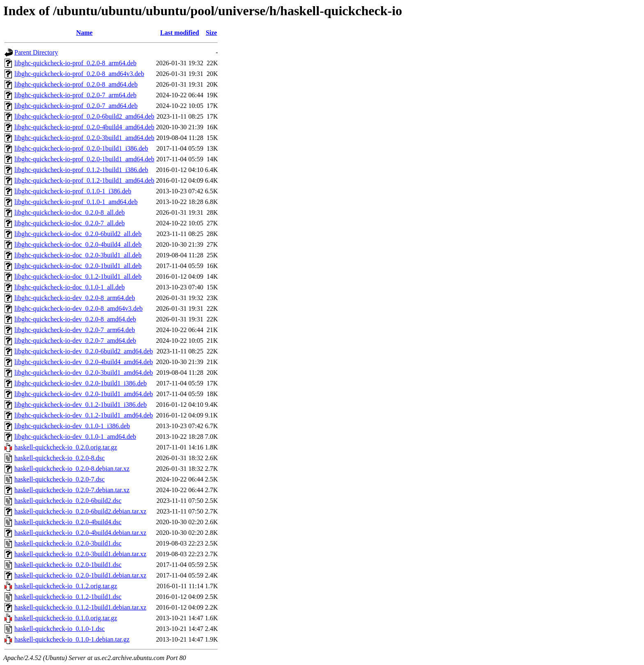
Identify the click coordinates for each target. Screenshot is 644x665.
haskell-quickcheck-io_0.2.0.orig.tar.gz (66, 447)
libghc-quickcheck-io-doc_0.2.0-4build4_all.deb (78, 244)
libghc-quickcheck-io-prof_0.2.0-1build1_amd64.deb (84, 159)
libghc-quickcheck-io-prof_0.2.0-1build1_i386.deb (81, 148)
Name (84, 33)
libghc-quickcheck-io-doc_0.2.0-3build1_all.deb (78, 255)
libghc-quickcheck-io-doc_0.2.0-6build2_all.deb (78, 234)
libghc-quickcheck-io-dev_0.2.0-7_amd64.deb (75, 341)
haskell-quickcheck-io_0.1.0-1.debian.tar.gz (72, 639)
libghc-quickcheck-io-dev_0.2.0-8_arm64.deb (75, 298)
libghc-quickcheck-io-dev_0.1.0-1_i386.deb (72, 426)
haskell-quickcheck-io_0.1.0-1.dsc (60, 629)
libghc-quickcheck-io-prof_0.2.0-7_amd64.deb (76, 106)
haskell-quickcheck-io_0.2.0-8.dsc (60, 458)
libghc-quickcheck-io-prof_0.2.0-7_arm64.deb (75, 95)
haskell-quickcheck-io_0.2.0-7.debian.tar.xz (72, 490)
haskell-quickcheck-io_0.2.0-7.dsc (60, 479)
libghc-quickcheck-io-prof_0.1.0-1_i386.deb (73, 191)
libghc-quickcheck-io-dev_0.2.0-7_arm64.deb (75, 330)
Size (212, 33)
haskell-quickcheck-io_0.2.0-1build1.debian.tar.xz (80, 575)
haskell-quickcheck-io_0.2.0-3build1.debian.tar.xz (80, 554)
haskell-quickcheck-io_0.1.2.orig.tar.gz (66, 586)
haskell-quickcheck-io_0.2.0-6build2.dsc (68, 501)
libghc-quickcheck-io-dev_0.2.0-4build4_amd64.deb (84, 362)
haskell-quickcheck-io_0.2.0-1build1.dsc (68, 565)
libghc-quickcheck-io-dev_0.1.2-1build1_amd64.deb (84, 415)
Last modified (180, 33)
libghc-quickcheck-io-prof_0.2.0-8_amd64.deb (76, 84)
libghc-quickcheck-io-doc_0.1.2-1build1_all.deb (78, 276)
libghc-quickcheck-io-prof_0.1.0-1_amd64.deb (76, 202)
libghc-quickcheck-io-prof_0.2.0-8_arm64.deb (75, 63)
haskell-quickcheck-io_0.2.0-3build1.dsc (68, 543)
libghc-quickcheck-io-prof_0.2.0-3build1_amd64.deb (84, 138)
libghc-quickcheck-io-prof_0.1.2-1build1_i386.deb (81, 170)
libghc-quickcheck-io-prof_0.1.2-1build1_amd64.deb (84, 180)
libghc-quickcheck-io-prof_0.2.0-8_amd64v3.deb (79, 74)
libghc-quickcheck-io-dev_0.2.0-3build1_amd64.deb (84, 373)
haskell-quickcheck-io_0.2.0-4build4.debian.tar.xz (80, 533)
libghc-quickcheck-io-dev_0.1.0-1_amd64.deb (75, 437)
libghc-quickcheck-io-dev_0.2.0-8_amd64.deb (75, 319)
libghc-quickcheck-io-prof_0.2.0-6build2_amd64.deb (84, 116)
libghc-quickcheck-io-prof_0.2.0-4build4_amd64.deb (84, 127)
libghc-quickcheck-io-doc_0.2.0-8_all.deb (70, 212)
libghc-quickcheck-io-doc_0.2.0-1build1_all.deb (78, 266)
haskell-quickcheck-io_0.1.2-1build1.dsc (68, 597)
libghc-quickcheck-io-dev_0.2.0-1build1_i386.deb (80, 383)
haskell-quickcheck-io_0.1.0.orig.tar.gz (66, 618)
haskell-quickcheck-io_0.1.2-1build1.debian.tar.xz (80, 607)
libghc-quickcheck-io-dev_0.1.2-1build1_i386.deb (80, 405)
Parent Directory (36, 52)
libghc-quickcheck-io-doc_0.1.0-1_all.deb (70, 287)
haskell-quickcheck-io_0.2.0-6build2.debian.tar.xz (80, 511)
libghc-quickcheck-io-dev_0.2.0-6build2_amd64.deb (84, 351)
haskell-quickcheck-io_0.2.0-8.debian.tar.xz (72, 469)
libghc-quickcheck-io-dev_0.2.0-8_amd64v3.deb (78, 308)
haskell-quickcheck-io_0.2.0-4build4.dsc (68, 522)
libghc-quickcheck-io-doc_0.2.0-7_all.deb (70, 223)
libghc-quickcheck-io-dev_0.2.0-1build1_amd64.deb (84, 394)
